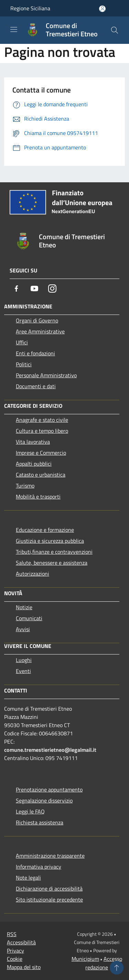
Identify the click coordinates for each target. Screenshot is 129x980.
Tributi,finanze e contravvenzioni (54, 552)
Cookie (15, 959)
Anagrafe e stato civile (42, 420)
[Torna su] (117, 968)
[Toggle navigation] (14, 29)
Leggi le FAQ (30, 811)
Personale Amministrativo (46, 375)
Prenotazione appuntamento (49, 789)
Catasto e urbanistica (41, 475)
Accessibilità (21, 942)
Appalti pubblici (34, 464)
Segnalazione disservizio (44, 800)
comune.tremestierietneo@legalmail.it (50, 750)
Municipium (85, 959)
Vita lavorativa (33, 442)
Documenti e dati (36, 386)
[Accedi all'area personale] (102, 9)
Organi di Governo (37, 320)
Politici (24, 364)
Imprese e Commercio (41, 453)
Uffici (22, 342)
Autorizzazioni (33, 574)
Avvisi (23, 629)
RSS (12, 934)
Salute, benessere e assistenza (52, 563)
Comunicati (29, 618)
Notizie (24, 607)
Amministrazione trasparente (50, 856)
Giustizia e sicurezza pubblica (50, 541)
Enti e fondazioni (35, 353)
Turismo (25, 486)
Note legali (28, 878)
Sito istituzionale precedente (49, 899)
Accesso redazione (104, 963)
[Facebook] (17, 289)
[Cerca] (115, 30)
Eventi (23, 671)
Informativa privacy (39, 867)
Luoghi (24, 660)
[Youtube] (34, 289)
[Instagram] (52, 289)
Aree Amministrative (40, 331)
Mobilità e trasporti (38, 497)
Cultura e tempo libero (42, 431)
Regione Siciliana (30, 8)
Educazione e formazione (45, 530)
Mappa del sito (24, 967)
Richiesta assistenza (40, 822)
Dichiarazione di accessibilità (49, 889)
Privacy (15, 951)
